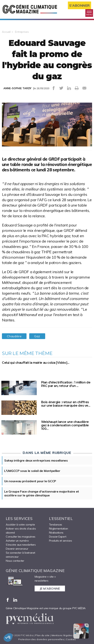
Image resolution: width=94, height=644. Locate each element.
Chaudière (14, 336)
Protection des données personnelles (41, 639)
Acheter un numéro (17, 541)
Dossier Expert (58, 537)
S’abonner (79, 5)
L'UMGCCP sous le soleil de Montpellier (32, 471)
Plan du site (42, 635)
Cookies (71, 639)
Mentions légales (62, 635)
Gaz (37, 336)
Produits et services (61, 541)
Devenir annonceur (17, 549)
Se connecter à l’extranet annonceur (20, 555)
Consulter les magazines (21, 537)
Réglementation (59, 529)
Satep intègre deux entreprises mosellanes (36, 460)
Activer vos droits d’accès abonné (21, 531)
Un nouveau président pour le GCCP (30, 481)
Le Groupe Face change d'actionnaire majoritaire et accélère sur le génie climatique (42, 493)
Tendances (56, 525)
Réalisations (56, 533)
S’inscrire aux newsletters (21, 545)
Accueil (6, 32)
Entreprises (22, 32)
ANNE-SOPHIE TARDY (17, 88)
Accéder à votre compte (20, 525)
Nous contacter (15, 561)
